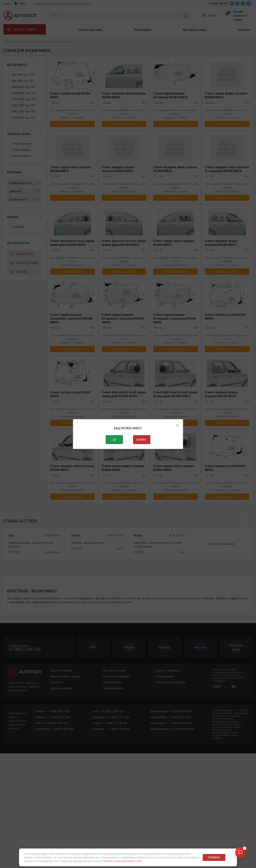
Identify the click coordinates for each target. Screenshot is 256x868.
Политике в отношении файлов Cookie (122, 861)
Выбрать (142, 440)
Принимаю (214, 857)
